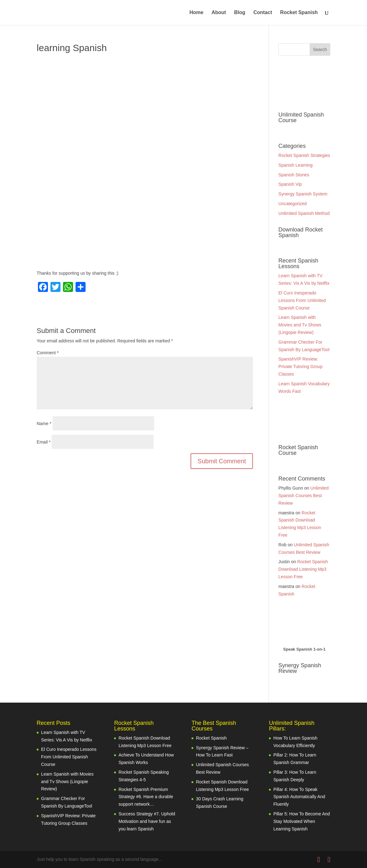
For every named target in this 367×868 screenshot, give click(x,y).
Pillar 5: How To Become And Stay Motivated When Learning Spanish (301, 821)
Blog (240, 13)
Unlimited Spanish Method (304, 213)
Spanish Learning (295, 165)
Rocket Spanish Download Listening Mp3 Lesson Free (303, 569)
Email (44, 442)
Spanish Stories (294, 175)
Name (44, 424)
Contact (263, 13)
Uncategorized (292, 204)
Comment (48, 353)
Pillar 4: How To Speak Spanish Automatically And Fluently (299, 797)
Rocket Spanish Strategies (304, 155)
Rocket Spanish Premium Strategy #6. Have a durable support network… (146, 797)
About (219, 13)
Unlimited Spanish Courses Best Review (303, 496)
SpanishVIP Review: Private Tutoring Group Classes (300, 366)
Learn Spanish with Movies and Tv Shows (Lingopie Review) (300, 325)
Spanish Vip (290, 184)
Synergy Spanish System (303, 194)
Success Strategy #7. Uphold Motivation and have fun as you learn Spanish (147, 821)
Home (197, 13)
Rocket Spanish (299, 13)
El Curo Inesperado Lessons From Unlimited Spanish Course (302, 300)
